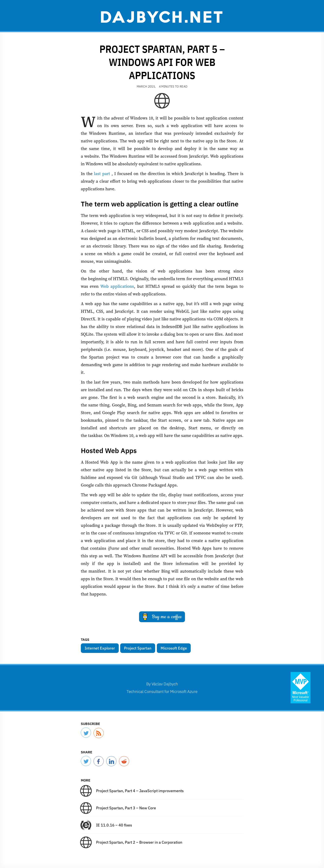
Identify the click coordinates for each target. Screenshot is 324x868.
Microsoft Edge (174, 648)
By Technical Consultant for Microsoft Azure (162, 688)
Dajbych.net (162, 16)
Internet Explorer (100, 648)
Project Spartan (138, 648)
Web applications (117, 286)
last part (102, 174)
